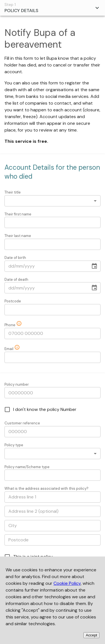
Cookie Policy (67, 583)
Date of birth (15, 258)
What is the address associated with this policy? (46, 488)
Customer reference (22, 423)
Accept (91, 635)
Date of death (16, 280)
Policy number (17, 384)
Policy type (14, 445)
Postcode (13, 301)
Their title (13, 192)
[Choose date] (94, 266)
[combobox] (53, 201)
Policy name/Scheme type (27, 467)
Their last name (18, 236)
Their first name (18, 214)
